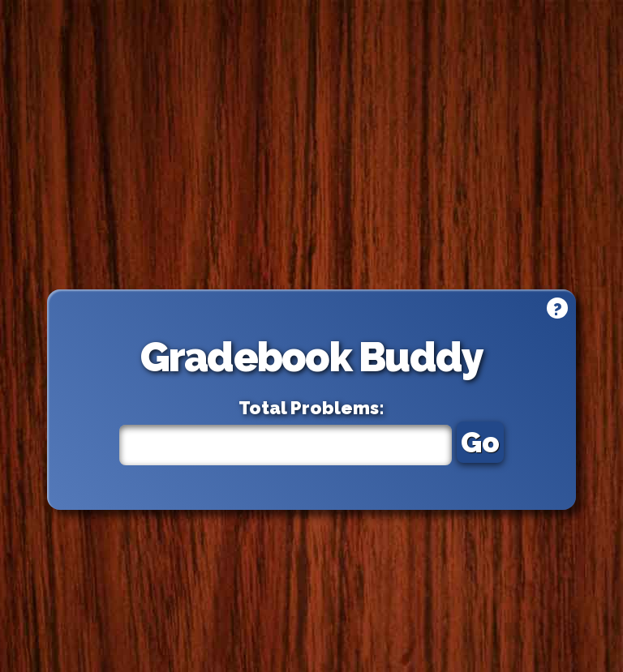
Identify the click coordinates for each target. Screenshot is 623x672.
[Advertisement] (312, 144)
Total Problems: (311, 408)
